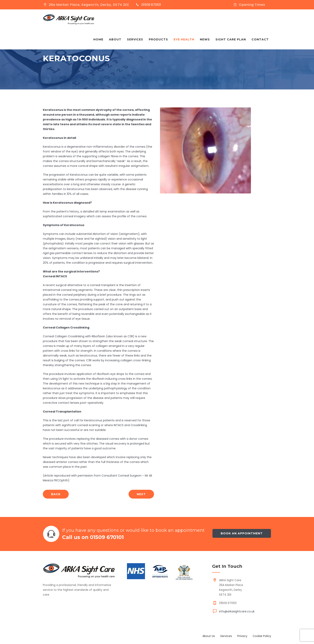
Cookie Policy (262, 636)
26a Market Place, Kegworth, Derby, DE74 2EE (89, 5)
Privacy (242, 636)
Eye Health (184, 39)
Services (135, 39)
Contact (260, 39)
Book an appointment (242, 533)
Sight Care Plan (231, 39)
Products (158, 39)
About (115, 39)
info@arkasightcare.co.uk (237, 611)
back (56, 494)
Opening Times (252, 5)
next (141, 494)
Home (98, 39)
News (205, 39)
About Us (209, 636)
